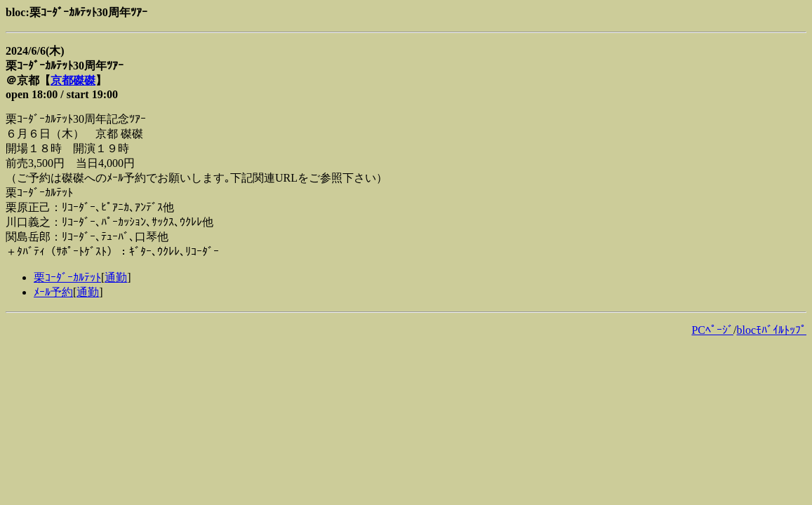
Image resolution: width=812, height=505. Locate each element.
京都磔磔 (73, 80)
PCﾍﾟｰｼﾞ (712, 330)
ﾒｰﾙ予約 (53, 292)
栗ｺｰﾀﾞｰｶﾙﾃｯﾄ (67, 277)
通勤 (116, 277)
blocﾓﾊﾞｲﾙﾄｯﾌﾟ (771, 330)
